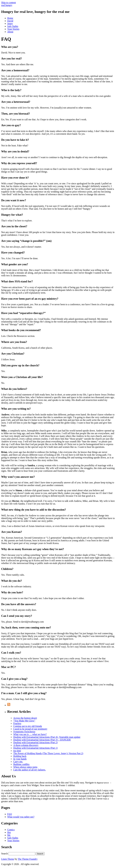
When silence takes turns (25, 767)
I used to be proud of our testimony (30, 729)
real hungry (7, 5)
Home (10, 18)
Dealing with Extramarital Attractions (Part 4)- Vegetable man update (47, 737)
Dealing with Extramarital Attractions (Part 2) (35, 742)
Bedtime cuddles (21, 764)
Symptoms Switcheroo (24, 732)
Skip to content (9, 2)
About (10, 32)
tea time (17, 751)
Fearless (17, 723)
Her (9, 832)
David (10, 21)
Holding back (20, 756)
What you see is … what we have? (30, 734)
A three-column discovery (26, 745)
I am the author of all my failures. (30, 770)
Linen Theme (8, 859)
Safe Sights (13, 26)
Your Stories (13, 29)
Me (9, 835)
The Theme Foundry (28, 859)
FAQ (10, 814)
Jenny (10, 24)
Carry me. (18, 762)
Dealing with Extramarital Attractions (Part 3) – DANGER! (42, 740)
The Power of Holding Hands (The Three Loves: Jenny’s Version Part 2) (48, 753)
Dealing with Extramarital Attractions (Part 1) (35, 748)
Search (5, 854)
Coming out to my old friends (28, 726)
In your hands (20, 759)
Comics (11, 830)
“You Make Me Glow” (24, 721)
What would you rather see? (21, 817)
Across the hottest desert (25, 718)
